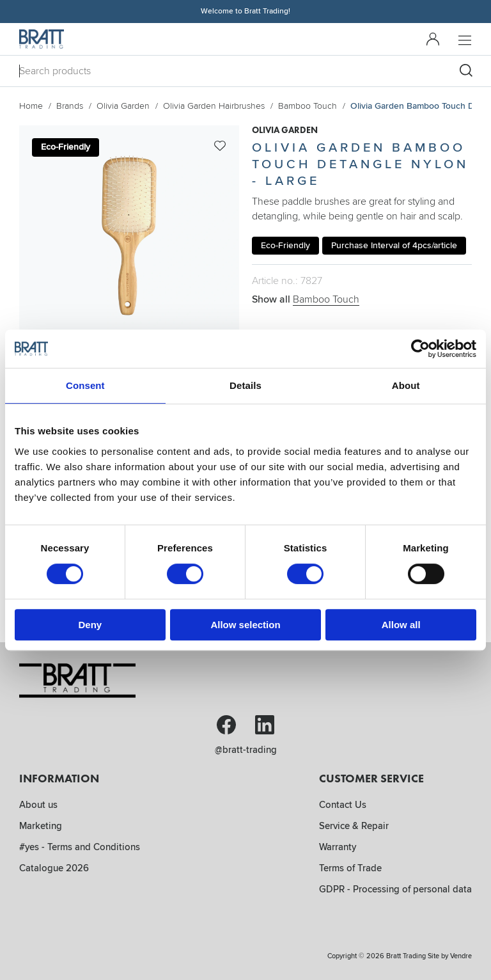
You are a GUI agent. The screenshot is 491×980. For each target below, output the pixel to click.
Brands (70, 106)
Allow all (401, 625)
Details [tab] (245, 385)
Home (31, 106)
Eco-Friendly (285, 245)
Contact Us (343, 805)
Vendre (461, 956)
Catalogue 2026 (54, 868)
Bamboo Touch (308, 106)
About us (38, 805)
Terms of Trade (350, 868)
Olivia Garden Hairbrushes (214, 106)
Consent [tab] (85, 385)
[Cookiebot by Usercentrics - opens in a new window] (420, 349)
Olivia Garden (123, 106)
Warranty (338, 847)
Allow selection (245, 625)
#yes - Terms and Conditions (80, 847)
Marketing (41, 826)
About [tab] (406, 385)
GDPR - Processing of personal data (395, 889)
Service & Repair (354, 826)
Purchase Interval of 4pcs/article (394, 245)
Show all (306, 299)
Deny (90, 625)
